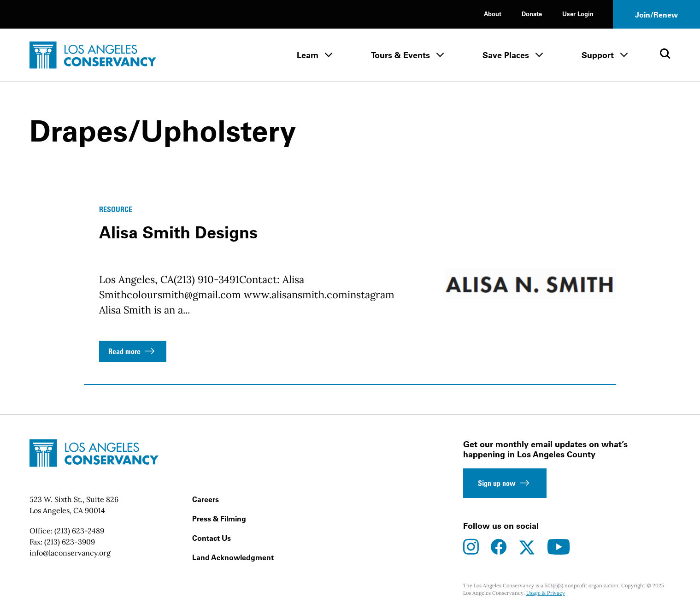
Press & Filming (219, 519)
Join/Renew (656, 15)
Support (598, 55)
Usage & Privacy (546, 593)
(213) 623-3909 (70, 542)
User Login (578, 14)
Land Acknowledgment (233, 557)
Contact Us (212, 538)
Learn (308, 55)
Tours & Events (400, 55)
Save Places (506, 55)
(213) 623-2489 (79, 531)
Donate (532, 14)
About (493, 14)
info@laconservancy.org (70, 553)
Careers (206, 499)
